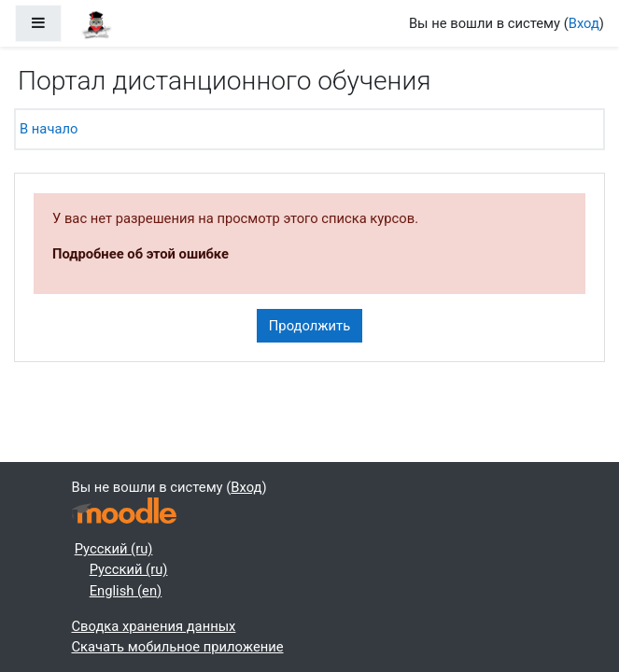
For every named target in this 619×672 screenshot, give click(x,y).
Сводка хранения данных (154, 626)
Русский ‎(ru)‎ (114, 549)
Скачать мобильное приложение (178, 647)
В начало (49, 129)
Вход (584, 23)
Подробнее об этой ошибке (141, 254)
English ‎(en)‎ (126, 591)
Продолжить (309, 326)
